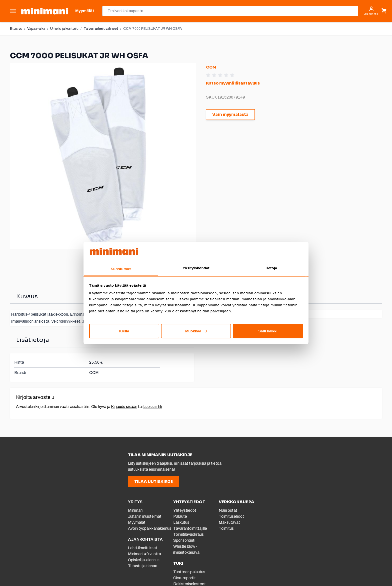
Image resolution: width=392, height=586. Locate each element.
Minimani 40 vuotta (144, 554)
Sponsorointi (184, 540)
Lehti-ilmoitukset (143, 548)
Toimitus (226, 528)
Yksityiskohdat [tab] (196, 268)
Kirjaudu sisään (124, 407)
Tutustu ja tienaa (143, 566)
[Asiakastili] (371, 11)
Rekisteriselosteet (189, 584)
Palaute (180, 516)
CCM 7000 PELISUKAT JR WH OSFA (153, 29)
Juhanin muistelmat (145, 516)
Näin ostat (228, 510)
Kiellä (124, 331)
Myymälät (137, 522)
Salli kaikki (268, 331)
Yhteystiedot (185, 510)
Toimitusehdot (231, 516)
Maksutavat (229, 522)
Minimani (136, 510)
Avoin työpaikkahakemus (150, 528)
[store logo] (45, 11)
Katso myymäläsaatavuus (233, 83)
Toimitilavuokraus (188, 534)
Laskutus (181, 522)
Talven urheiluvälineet (101, 29)
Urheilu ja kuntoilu (64, 29)
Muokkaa (196, 331)
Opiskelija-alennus (144, 560)
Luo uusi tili (152, 407)
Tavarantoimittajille (190, 528)
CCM (211, 67)
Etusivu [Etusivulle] (16, 29)
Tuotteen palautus (190, 572)
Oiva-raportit (184, 578)
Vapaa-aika (36, 29)
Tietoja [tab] (271, 268)
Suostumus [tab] (121, 269)
